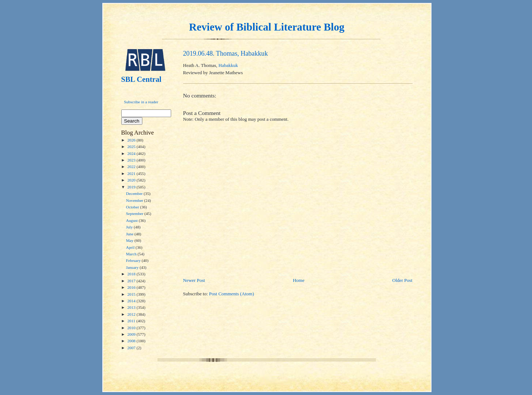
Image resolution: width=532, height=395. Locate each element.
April (131, 247)
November (135, 200)
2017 (132, 281)
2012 (132, 314)
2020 (132, 180)
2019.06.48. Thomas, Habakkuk (226, 53)
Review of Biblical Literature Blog (267, 27)
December (135, 193)
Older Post (402, 280)
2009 (132, 334)
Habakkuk (228, 65)
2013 (132, 307)
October (133, 207)
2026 (132, 140)
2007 (132, 348)
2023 (132, 160)
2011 (132, 321)
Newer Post (194, 280)
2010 (132, 328)
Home (299, 280)
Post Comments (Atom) (232, 294)
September (135, 214)
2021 (132, 173)
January (133, 267)
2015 (132, 294)
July (130, 227)
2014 (132, 301)
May (130, 240)
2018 (132, 274)
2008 (132, 341)
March (132, 254)
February (134, 260)
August (132, 220)
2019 (132, 187)
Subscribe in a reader (141, 102)
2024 (132, 153)
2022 (132, 167)
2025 (132, 147)
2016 (132, 287)
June (130, 234)
